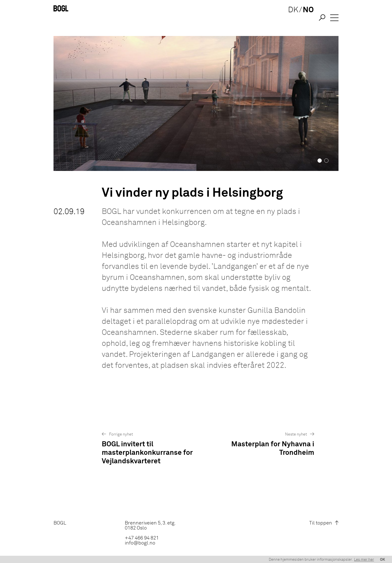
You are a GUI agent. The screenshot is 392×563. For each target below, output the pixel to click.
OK (382, 560)
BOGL (60, 523)
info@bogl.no (140, 543)
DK (291, 18)
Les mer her (364, 560)
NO (306, 18)
